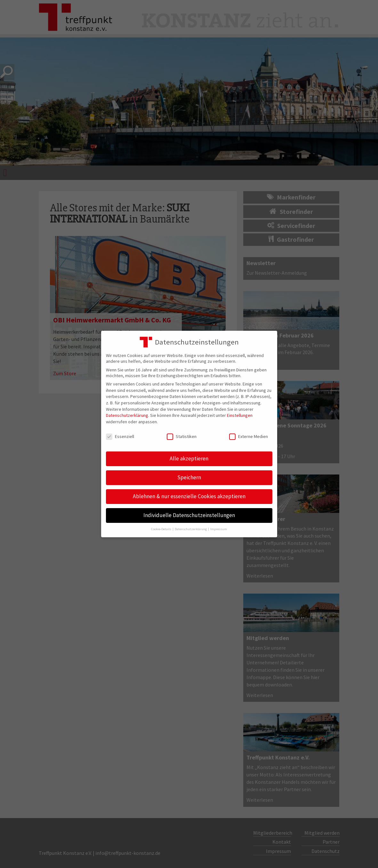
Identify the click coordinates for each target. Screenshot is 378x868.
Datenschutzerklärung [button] (191, 529)
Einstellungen (240, 415)
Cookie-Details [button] (161, 529)
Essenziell (120, 436)
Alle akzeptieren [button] (189, 458)
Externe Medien (249, 436)
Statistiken (182, 436)
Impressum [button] (219, 529)
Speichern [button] (189, 477)
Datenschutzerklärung (127, 415)
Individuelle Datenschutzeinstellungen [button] (189, 515)
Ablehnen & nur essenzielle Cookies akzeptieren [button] (189, 496)
